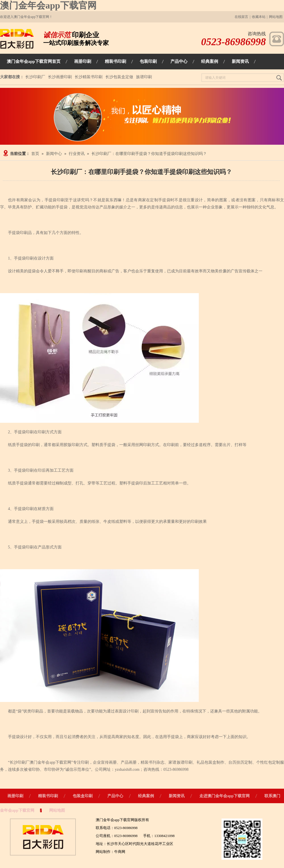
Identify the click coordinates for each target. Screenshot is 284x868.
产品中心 (115, 796)
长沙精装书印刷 (89, 77)
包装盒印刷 (83, 796)
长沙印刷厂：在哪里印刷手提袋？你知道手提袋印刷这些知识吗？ (149, 154)
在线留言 (241, 17)
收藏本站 (259, 17)
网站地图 (276, 17)
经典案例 (146, 796)
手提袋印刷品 (20, 233)
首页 (35, 154)
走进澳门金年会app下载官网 (225, 796)
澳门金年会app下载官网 (48, 5)
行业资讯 (77, 154)
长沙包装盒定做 (119, 77)
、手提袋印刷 (22, 470)
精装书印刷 (48, 796)
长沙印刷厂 (35, 77)
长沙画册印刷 (60, 77)
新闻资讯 (177, 796)
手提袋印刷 (55, 200)
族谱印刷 (144, 77)
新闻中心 (54, 154)
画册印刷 (15, 796)
